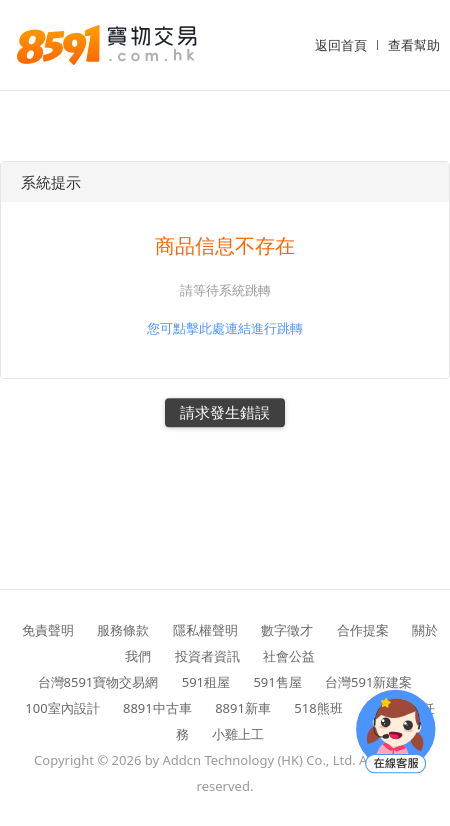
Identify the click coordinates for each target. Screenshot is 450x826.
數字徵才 (287, 630)
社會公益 (289, 656)
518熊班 (318, 708)
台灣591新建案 (368, 682)
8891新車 (243, 708)
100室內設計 (62, 708)
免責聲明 (48, 630)
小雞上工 (238, 734)
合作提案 (363, 630)
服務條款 (123, 630)
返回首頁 (341, 45)
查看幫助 (414, 45)
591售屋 (277, 682)
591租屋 (206, 682)
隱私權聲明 (205, 630)
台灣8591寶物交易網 (98, 682)
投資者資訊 (207, 656)
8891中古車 (157, 708)
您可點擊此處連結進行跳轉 (225, 328)
